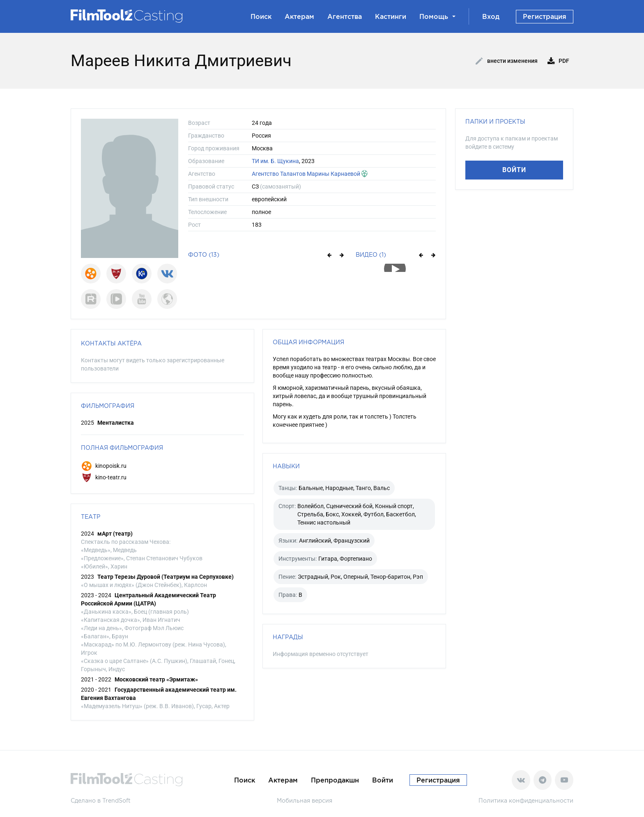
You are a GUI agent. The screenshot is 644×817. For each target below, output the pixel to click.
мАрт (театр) (115, 534)
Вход (491, 16)
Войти (514, 170)
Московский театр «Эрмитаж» (156, 679)
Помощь (437, 16)
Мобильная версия (305, 800)
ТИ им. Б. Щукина (275, 161)
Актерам (299, 16)
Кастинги (391, 16)
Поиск (261, 16)
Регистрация (545, 16)
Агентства (345, 16)
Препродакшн (335, 780)
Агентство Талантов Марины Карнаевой (306, 174)
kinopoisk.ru (104, 466)
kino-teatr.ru (104, 477)
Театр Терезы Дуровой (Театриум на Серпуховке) (166, 577)
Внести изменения (507, 61)
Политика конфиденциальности (526, 800)
